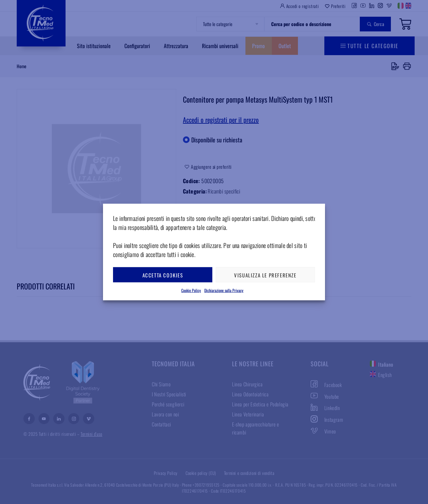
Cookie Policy (191, 290)
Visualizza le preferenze (265, 275)
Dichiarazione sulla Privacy (224, 290)
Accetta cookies (163, 275)
